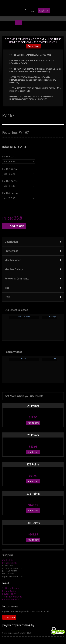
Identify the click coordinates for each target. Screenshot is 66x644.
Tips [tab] (33, 288)
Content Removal (11, 599)
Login (44, 10)
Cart (32, 12)
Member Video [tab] (33, 260)
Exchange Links (10, 563)
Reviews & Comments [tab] (33, 279)
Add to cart (33, 423)
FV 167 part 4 (10, 193)
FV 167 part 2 (10, 169)
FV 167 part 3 (10, 181)
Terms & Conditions (12, 597)
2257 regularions (11, 588)
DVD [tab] (33, 297)
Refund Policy (9, 591)
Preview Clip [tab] (33, 251)
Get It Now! (33, 46)
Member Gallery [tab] (33, 269)
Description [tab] (33, 242)
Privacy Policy (9, 594)
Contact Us (8, 560)
